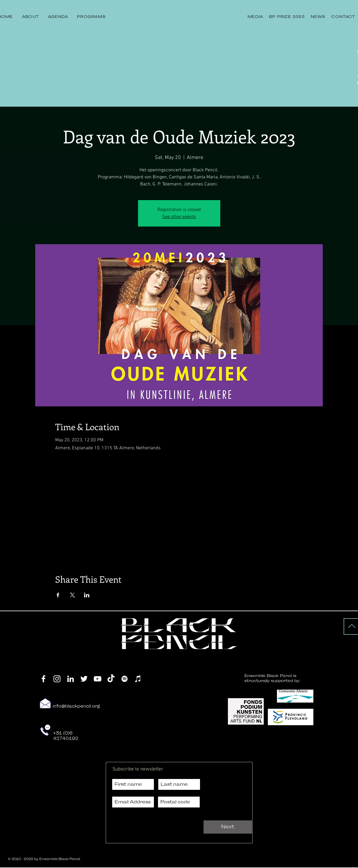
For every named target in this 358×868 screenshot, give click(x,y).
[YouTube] (98, 679)
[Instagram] (57, 679)
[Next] (228, 827)
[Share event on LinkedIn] (87, 595)
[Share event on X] (72, 595)
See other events (179, 217)
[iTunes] (138, 679)
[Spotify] (125, 679)
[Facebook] (43, 679)
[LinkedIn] (70, 679)
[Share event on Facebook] (58, 595)
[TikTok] (111, 679)
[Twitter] (84, 679)
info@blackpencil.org (77, 706)
